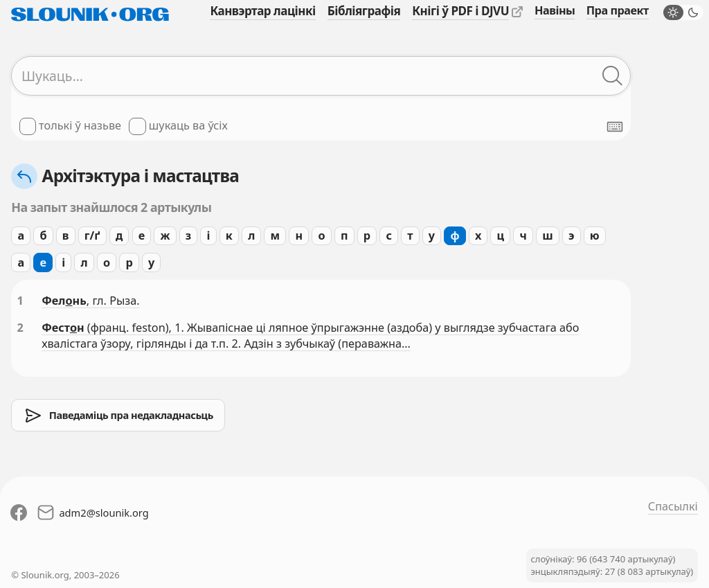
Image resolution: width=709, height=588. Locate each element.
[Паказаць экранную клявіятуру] (615, 127)
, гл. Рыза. (113, 301)
